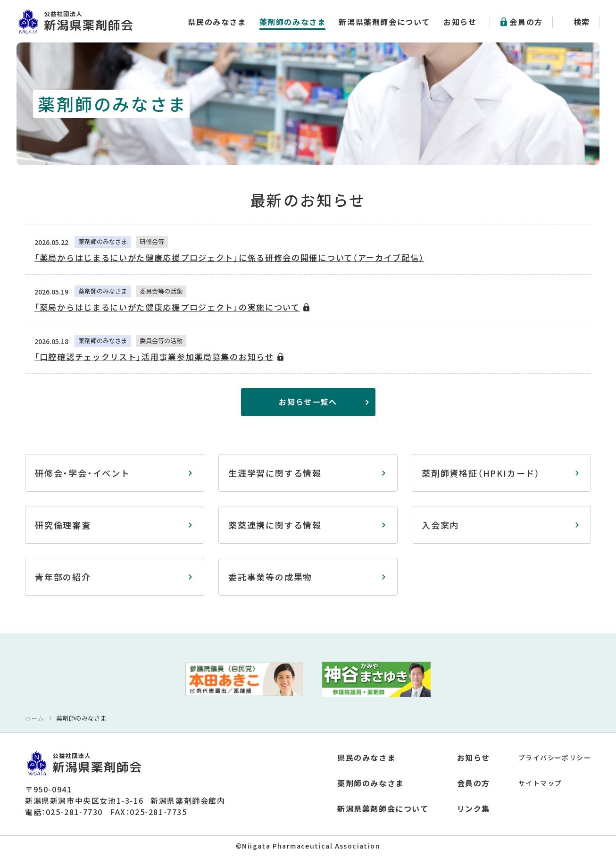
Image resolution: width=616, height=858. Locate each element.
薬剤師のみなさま (293, 22)
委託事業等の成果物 (270, 577)
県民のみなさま (217, 22)
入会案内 (440, 525)
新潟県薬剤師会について (384, 22)
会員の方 (526, 22)
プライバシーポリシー (555, 757)
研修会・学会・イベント (83, 473)
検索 (582, 22)
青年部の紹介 (63, 577)
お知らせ (460, 22)
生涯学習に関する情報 (275, 473)
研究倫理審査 (63, 525)
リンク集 (474, 808)
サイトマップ (540, 783)
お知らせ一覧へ (308, 402)
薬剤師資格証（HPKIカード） (481, 473)
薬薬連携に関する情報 (275, 525)
